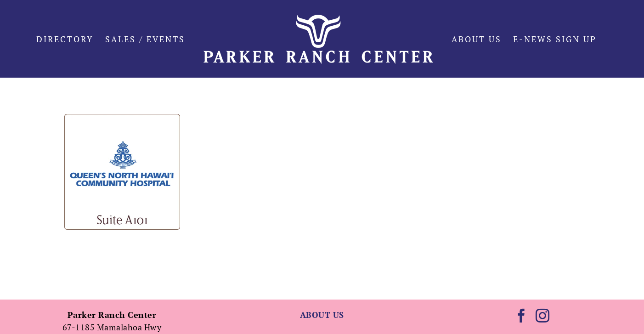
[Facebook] (522, 316)
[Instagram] (543, 316)
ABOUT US (322, 315)
